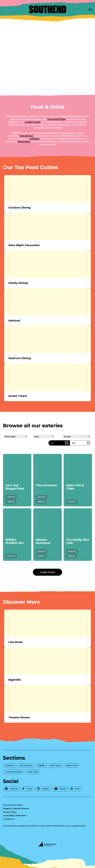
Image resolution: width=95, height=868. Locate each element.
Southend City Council (62, 826)
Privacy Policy (10, 812)
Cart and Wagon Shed (15, 487)
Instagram (43, 789)
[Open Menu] (90, 9)
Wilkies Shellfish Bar (15, 541)
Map (81, 443)
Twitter (27, 789)
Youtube (60, 789)
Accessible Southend (14, 772)
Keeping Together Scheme (16, 809)
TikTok (75, 789)
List (59, 443)
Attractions (10, 765)
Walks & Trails (72, 765)
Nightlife (41, 765)
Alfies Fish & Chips (75, 487)
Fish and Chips (56, 119)
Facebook (11, 789)
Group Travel (33, 772)
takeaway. (24, 142)
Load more (47, 572)
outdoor (34, 139)
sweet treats (33, 122)
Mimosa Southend (43, 541)
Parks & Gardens (26, 765)
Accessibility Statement (14, 816)
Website (11, 502)
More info (11, 497)
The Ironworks (46, 485)
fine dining (26, 136)
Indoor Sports (56, 765)
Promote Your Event (13, 805)
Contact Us (8, 819)
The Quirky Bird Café (77, 541)
